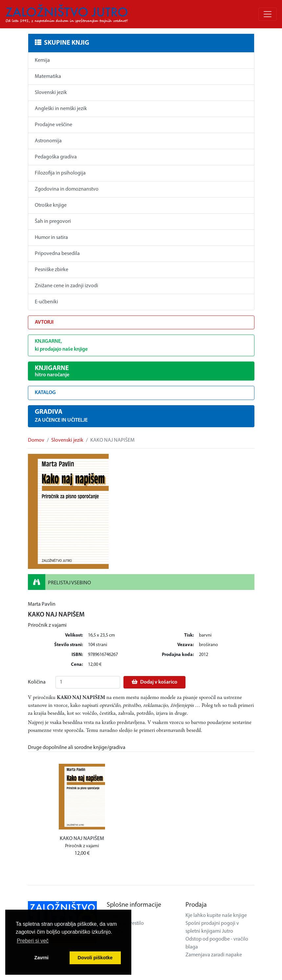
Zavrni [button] (42, 958)
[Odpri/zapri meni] (268, 14)
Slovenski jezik (51, 93)
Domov (36, 440)
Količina (37, 682)
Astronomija (48, 141)
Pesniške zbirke (52, 270)
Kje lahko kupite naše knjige (216, 916)
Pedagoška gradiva (56, 157)
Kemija (42, 60)
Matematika (48, 77)
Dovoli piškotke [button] (95, 958)
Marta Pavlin (42, 604)
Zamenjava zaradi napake (214, 955)
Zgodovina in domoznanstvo (67, 189)
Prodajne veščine (54, 125)
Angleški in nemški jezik (61, 109)
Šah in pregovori (53, 222)
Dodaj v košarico (154, 682)
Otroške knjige (51, 205)
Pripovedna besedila (57, 254)
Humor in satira (51, 238)
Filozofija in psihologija (60, 173)
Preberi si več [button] (33, 941)
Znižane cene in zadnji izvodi (66, 286)
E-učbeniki (46, 302)
